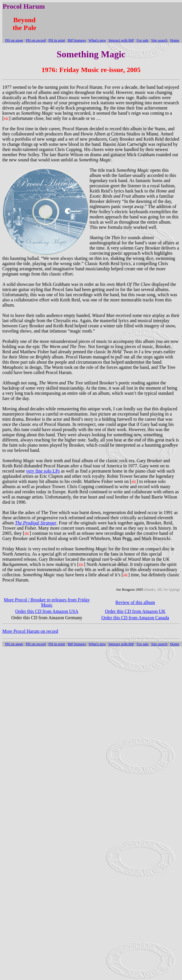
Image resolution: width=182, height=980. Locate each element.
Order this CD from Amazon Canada (135, 618)
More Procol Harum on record (30, 631)
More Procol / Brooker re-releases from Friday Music (47, 602)
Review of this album (135, 602)
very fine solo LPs (43, 471)
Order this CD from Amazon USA (47, 611)
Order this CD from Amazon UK (135, 611)
